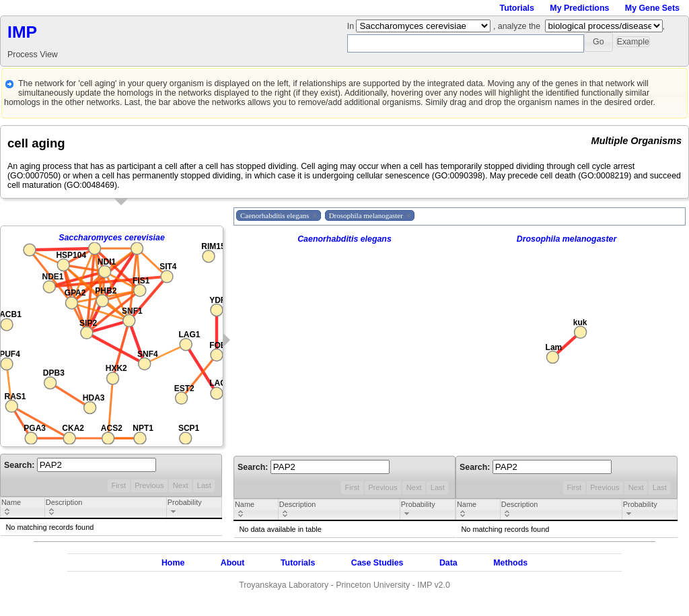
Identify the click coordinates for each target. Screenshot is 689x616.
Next (181, 485)
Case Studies (377, 563)
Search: (80, 465)
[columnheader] (23, 508)
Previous (149, 485)
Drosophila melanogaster (567, 239)
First (118, 485)
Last (204, 485)
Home (173, 563)
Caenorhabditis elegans (344, 239)
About (233, 563)
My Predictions (579, 8)
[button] (599, 42)
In (352, 26)
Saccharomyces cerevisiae (112, 238)
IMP (22, 32)
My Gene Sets (652, 8)
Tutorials (517, 8)
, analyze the (517, 26)
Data (448, 563)
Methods (510, 563)
